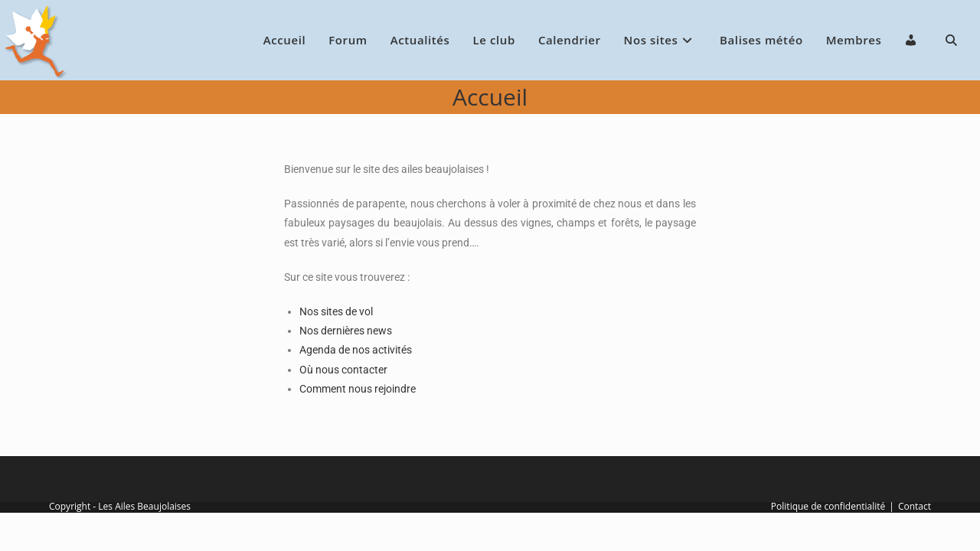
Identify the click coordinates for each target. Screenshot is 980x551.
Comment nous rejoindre (358, 389)
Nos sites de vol (336, 311)
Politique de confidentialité (828, 506)
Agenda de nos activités (356, 350)
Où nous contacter (343, 370)
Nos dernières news (346, 331)
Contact (915, 506)
